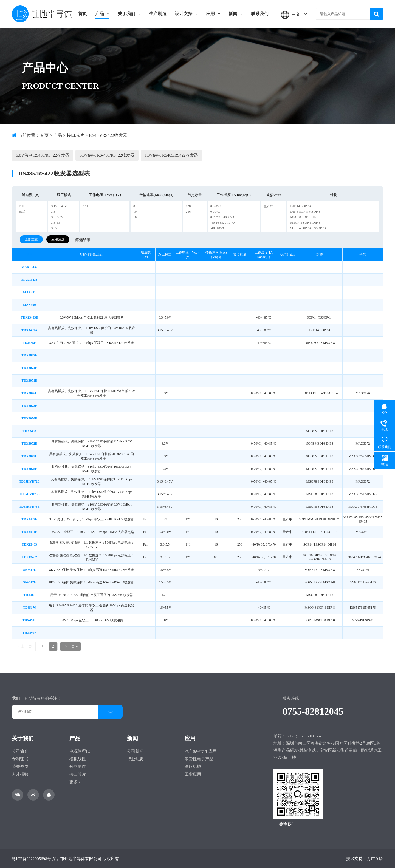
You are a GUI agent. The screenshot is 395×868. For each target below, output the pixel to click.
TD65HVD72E (29, 481)
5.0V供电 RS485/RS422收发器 (43, 155)
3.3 (53, 212)
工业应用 (193, 774)
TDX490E (29, 633)
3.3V (54, 228)
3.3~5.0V (57, 217)
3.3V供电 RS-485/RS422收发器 (107, 155)
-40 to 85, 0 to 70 (223, 223)
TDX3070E (29, 418)
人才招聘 (20, 774)
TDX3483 (29, 431)
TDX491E (29, 620)
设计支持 (186, 14)
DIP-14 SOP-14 (301, 206)
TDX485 (29, 595)
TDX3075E (29, 456)
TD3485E (29, 343)
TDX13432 (29, 557)
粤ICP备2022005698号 (31, 859)
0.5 (135, 206)
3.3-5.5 (56, 223)
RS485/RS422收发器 (108, 135)
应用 (213, 14)
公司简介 (20, 751)
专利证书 (20, 759)
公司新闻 (135, 751)
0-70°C (215, 212)
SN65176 (29, 582)
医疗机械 (193, 767)
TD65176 (29, 608)
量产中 (269, 206)
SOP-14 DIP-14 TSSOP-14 (308, 228)
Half (22, 212)
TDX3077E (29, 355)
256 (188, 212)
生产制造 (158, 14)
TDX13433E (29, 317)
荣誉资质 (20, 767)
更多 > (75, 782)
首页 (83, 14)
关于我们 (129, 14)
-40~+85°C (218, 228)
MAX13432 (29, 267)
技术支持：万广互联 (365, 859)
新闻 (236, 14)
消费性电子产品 (199, 759)
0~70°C (215, 206)
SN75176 (29, 570)
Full (22, 206)
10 (135, 212)
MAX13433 (29, 280)
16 (135, 217)
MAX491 (29, 292)
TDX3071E (29, 381)
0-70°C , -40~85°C (223, 217)
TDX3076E (29, 393)
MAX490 (29, 305)
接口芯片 (75, 135)
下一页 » (71, 646)
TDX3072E (29, 444)
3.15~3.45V (59, 206)
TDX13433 (29, 544)
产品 (102, 14)
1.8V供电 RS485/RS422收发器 (171, 155)
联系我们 (260, 14)
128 (188, 206)
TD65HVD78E (29, 507)
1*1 (86, 206)
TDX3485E (29, 519)
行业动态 (135, 759)
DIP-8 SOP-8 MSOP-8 (305, 212)
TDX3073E (29, 406)
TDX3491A (29, 330)
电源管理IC (80, 751)
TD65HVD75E (29, 494)
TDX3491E (29, 532)
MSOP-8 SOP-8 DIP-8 (305, 223)
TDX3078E (29, 469)
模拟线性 (78, 759)
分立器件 (78, 767)
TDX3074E (29, 368)
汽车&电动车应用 (201, 751)
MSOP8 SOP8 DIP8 (304, 217)
